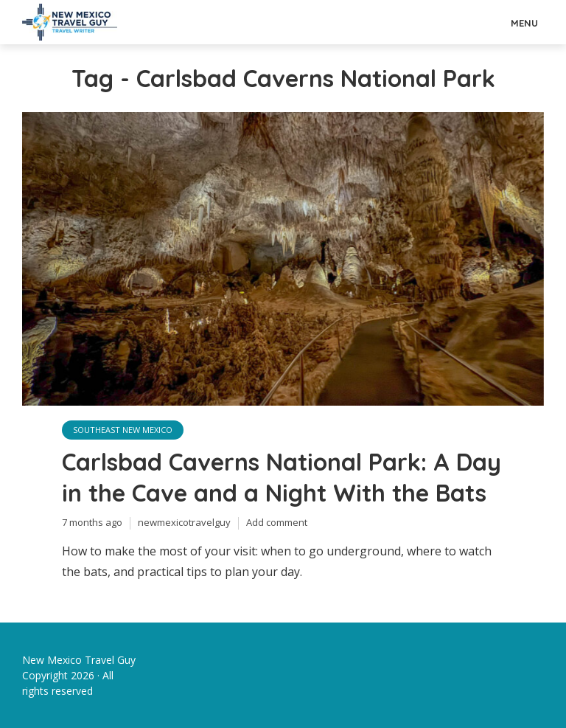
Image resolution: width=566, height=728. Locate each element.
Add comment (277, 522)
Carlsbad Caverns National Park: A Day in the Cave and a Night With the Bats (282, 477)
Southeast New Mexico (123, 430)
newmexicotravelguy (184, 522)
